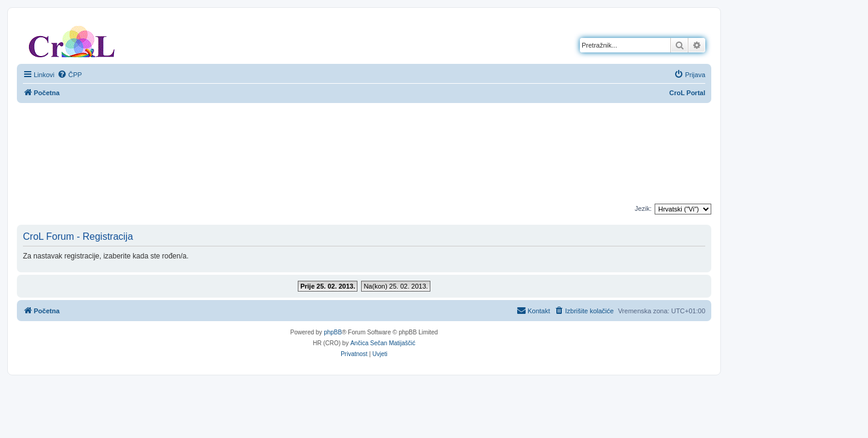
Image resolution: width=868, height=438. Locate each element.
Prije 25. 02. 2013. (328, 286)
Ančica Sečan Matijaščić (383, 343)
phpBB (333, 332)
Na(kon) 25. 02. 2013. (395, 286)
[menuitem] (70, 75)
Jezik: (643, 208)
